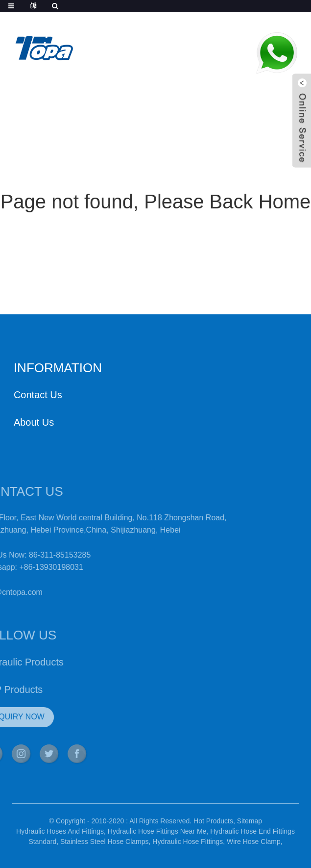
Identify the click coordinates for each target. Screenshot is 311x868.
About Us (34, 422)
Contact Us (38, 395)
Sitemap (250, 825)
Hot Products (213, 825)
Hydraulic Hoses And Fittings (60, 835)
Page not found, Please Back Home (156, 202)
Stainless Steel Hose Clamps (105, 845)
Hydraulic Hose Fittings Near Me (157, 835)
